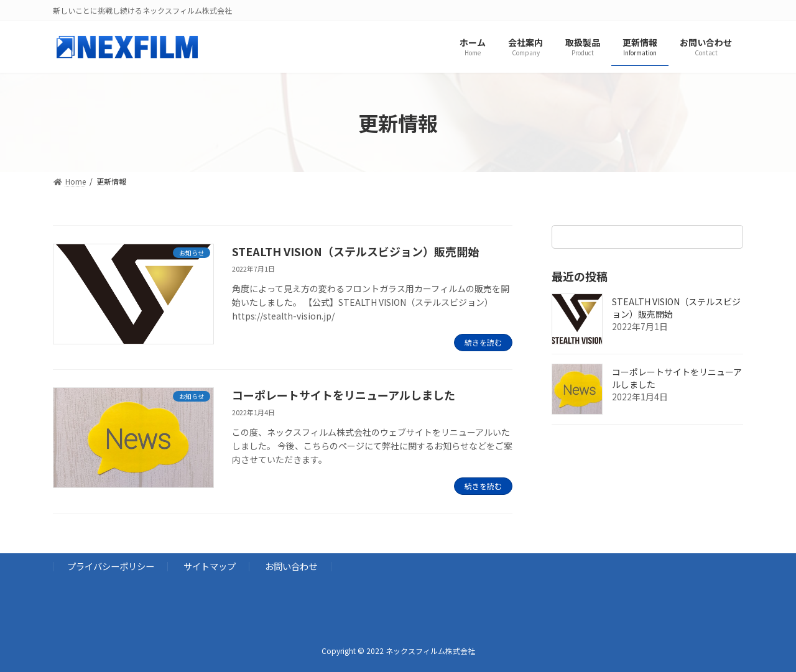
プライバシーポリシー (111, 566)
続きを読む (483, 342)
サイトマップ (210, 566)
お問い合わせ (291, 566)
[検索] (728, 237)
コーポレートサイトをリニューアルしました (344, 395)
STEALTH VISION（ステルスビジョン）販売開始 (355, 251)
